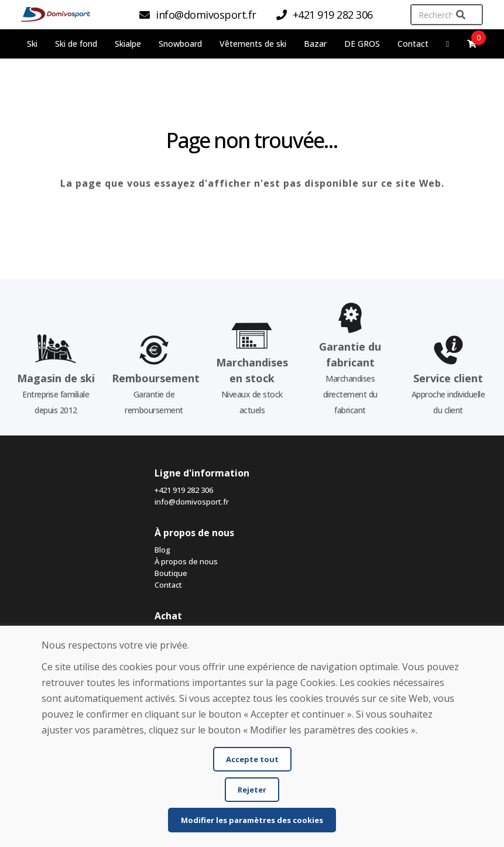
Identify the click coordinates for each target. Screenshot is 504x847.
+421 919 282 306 (184, 490)
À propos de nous (186, 561)
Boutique (171, 573)
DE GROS (362, 44)
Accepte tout (252, 759)
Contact (413, 44)
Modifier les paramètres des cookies (252, 820)
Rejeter (252, 790)
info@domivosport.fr (192, 502)
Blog (162, 550)
